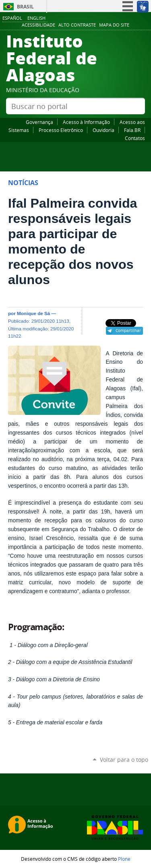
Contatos (135, 138)
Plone (124, 859)
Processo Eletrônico (61, 130)
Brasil (25, 7)
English (36, 18)
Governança (39, 122)
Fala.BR (132, 130)
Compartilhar (128, 330)
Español (12, 18)
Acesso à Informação (86, 122)
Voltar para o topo (124, 760)
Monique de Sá (33, 313)
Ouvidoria (103, 130)
